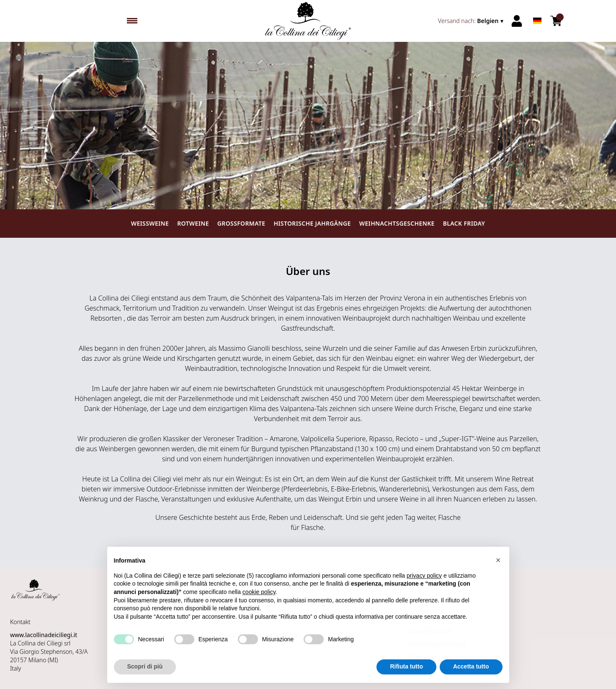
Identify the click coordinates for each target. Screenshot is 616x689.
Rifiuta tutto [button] (406, 668)
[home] (308, 21)
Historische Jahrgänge (312, 223)
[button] (498, 562)
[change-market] (472, 21)
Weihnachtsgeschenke (397, 223)
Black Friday (464, 223)
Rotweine (193, 223)
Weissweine (150, 223)
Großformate (241, 223)
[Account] (517, 21)
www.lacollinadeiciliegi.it (44, 635)
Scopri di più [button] (145, 668)
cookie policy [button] (259, 594)
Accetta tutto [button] (471, 668)
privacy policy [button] (424, 578)
